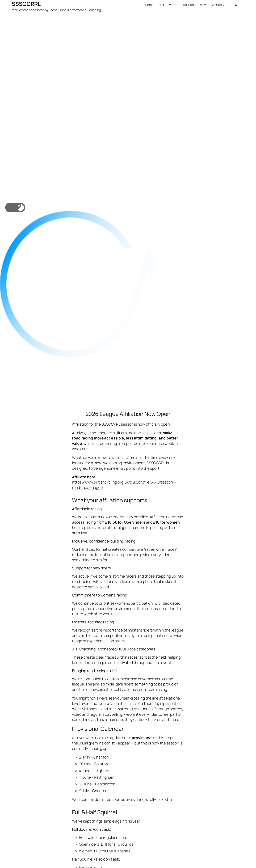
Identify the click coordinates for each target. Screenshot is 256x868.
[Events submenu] (179, 5)
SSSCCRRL (26, 4)
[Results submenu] (195, 5)
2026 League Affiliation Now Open (128, 414)
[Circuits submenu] (223, 5)
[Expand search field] (236, 5)
